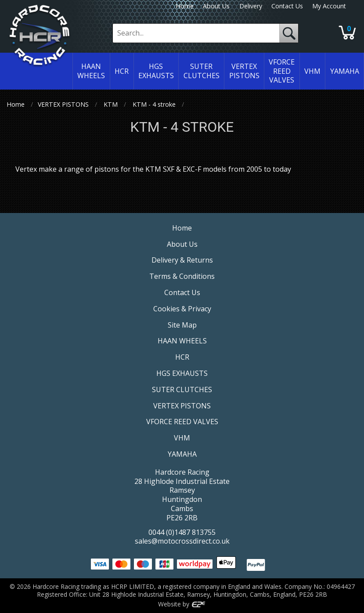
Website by (182, 604)
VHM (182, 438)
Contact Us (287, 6)
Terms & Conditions (182, 276)
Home (185, 6)
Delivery (251, 6)
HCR (182, 357)
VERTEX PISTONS (63, 104)
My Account (329, 6)
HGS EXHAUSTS (182, 373)
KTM (111, 104)
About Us (216, 6)
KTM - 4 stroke (154, 104)
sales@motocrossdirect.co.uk (182, 541)
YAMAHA (182, 454)
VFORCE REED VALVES (182, 422)
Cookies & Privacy (182, 309)
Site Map (182, 325)
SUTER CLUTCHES (182, 389)
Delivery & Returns (182, 260)
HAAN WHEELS (182, 341)
